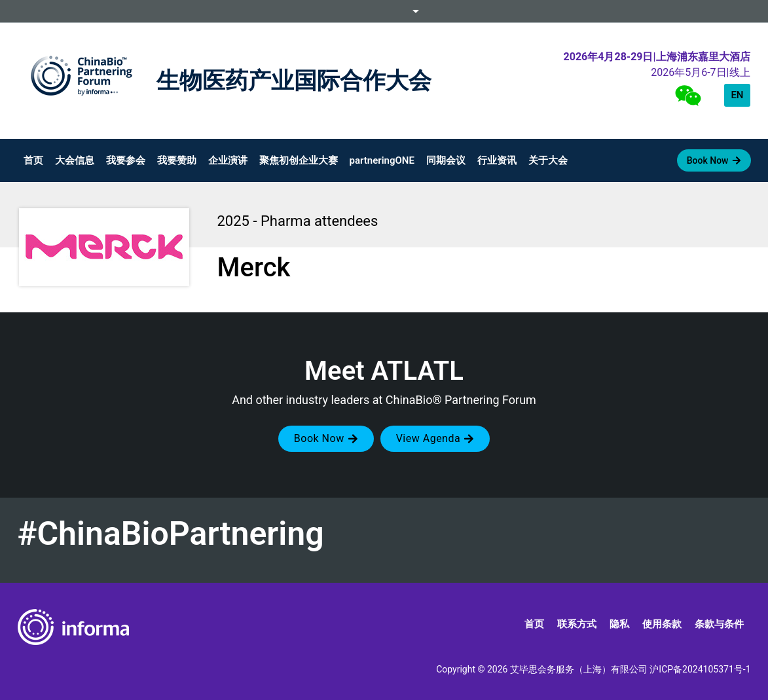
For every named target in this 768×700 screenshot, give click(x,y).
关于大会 (548, 160)
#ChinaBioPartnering (171, 534)
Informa (384, 11)
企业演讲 (228, 160)
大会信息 (75, 160)
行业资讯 (497, 160)
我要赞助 (177, 160)
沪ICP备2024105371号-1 (700, 669)
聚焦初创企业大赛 (299, 160)
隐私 (619, 624)
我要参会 (126, 160)
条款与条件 (719, 624)
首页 (33, 160)
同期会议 (446, 160)
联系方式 (577, 624)
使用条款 (662, 624)
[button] (326, 439)
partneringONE (382, 160)
